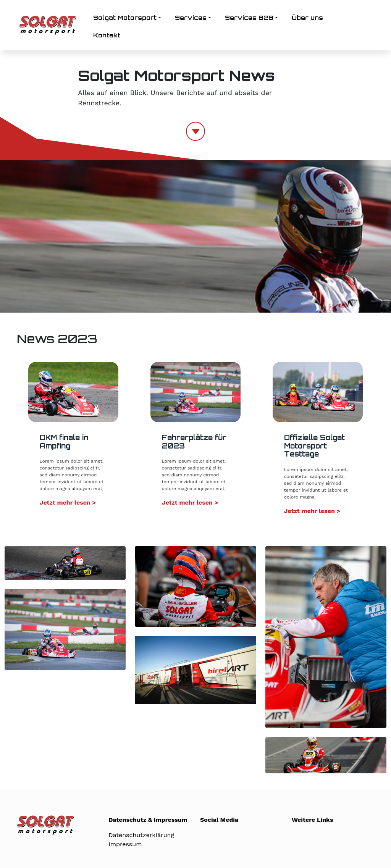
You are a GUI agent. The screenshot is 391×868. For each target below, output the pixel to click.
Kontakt (107, 35)
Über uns (307, 18)
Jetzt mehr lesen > (68, 503)
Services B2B (249, 18)
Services (191, 18)
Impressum (125, 844)
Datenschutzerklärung (141, 835)
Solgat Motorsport (125, 18)
